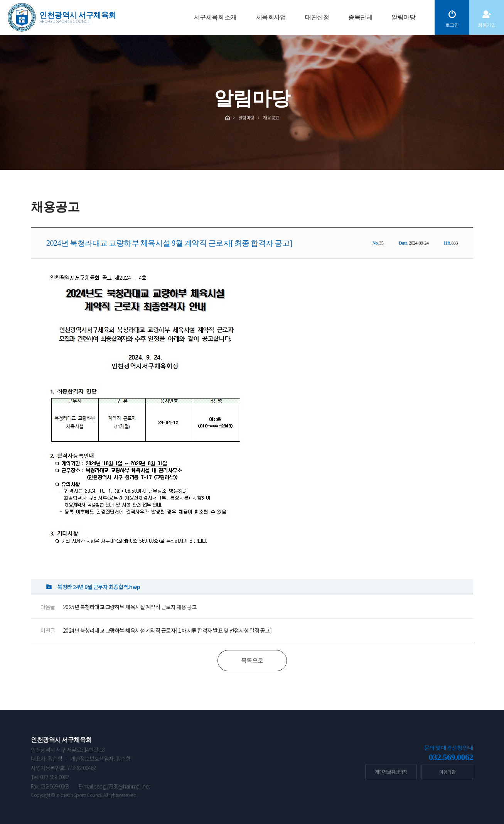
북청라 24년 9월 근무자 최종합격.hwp (99, 587)
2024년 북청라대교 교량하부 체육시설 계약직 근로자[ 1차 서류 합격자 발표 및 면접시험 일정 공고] (167, 630)
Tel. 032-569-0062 (50, 777)
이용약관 (447, 772)
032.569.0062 (451, 757)
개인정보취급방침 (391, 772)
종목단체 (360, 17)
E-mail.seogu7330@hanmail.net (114, 786)
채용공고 (271, 117)
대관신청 (317, 17)
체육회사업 (271, 17)
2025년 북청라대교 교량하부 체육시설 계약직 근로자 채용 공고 (130, 607)
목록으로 (252, 660)
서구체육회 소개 (215, 17)
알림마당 (403, 17)
